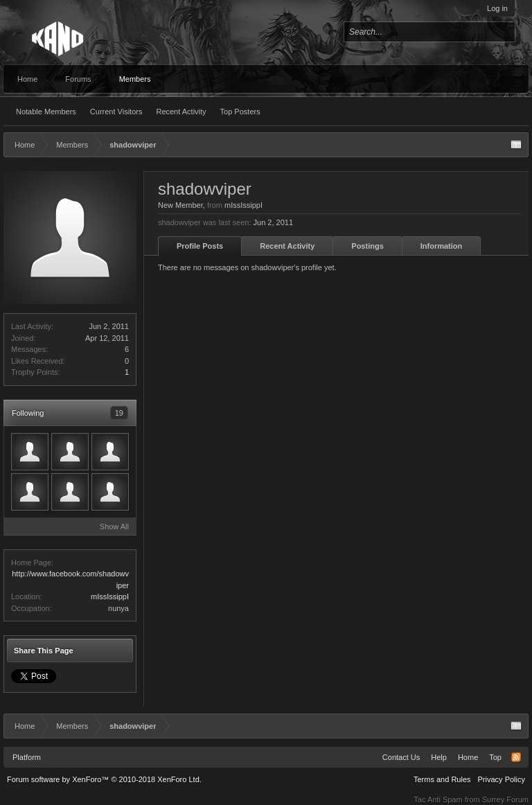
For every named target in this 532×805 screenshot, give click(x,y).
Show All (114, 527)
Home (27, 79)
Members (135, 79)
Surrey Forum (505, 799)
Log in (497, 8)
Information (442, 246)
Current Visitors (116, 112)
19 (119, 413)
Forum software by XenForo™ (104, 779)
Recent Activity (181, 112)
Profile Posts (200, 246)
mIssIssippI (110, 596)
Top (495, 757)
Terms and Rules (442, 779)
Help (439, 757)
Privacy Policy (502, 779)
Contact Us (401, 757)
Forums (78, 79)
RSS (516, 757)
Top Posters (240, 112)
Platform (27, 757)
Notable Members (46, 112)
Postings (367, 246)
